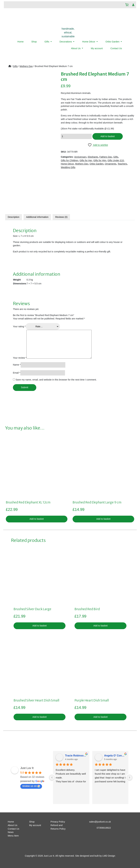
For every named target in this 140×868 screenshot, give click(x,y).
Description (14, 217)
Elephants (93, 157)
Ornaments (111, 164)
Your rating (19, 326)
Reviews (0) (61, 217)
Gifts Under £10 (116, 160)
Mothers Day (26, 66)
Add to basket (108, 136)
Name (17, 365)
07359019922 (104, 828)
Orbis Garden (113, 42)
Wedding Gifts (68, 167)
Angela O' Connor (115, 756)
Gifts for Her (86, 160)
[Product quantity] (76, 136)
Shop (34, 42)
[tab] (14, 217)
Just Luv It (27, 768)
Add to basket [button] (37, 519)
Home (20, 42)
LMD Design (109, 856)
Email (17, 373)
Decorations (66, 42)
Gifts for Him (100, 160)
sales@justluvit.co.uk (100, 822)
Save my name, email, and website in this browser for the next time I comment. (56, 380)
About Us (76, 48)
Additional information (37, 217)
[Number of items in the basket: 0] (127, 5)
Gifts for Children (70, 160)
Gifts (47, 42)
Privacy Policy (58, 822)
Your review (20, 358)
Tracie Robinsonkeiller (76, 756)
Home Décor (89, 42)
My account (97, 48)
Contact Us (116, 48)
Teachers (122, 164)
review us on (31, 786)
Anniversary (80, 157)
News (11, 832)
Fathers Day (106, 157)
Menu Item (13, 836)
